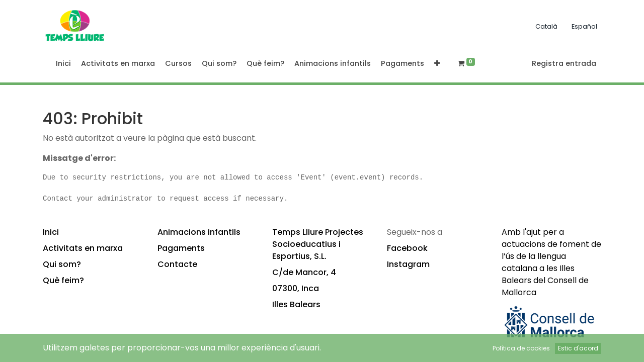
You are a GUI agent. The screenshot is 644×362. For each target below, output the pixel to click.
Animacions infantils (199, 232)
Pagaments (181, 248)
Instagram (408, 264)
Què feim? (63, 280)
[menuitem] (63, 64)
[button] (437, 64)
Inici (51, 232)
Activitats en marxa (83, 248)
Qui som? (62, 264)
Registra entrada (564, 63)
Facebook (407, 248)
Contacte (177, 264)
